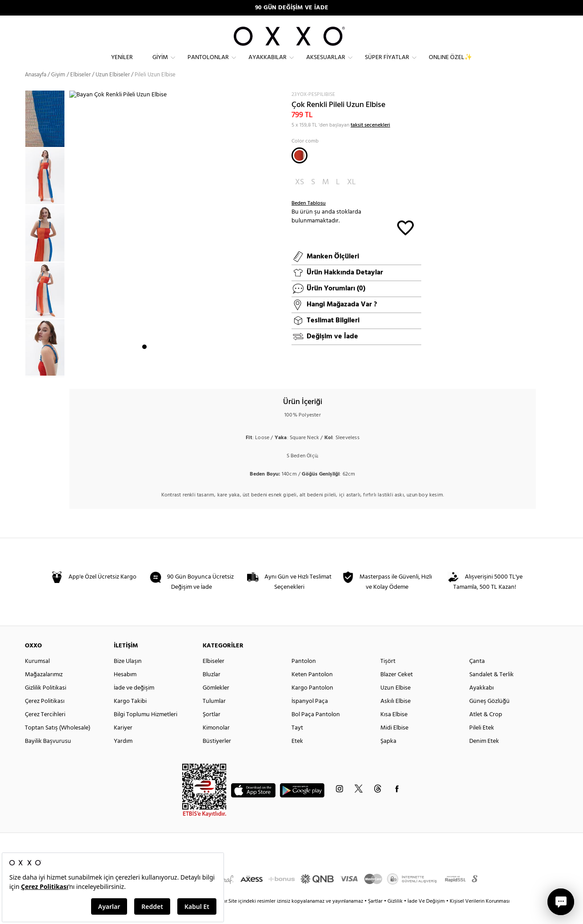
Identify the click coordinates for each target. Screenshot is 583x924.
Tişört (388, 677)
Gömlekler (216, 704)
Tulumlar (214, 717)
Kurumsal (37, 677)
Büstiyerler (217, 757)
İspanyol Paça (310, 717)
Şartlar (376, 917)
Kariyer (123, 744)
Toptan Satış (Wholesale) (58, 744)
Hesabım (125, 691)
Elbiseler (80, 91)
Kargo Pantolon (312, 704)
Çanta (477, 677)
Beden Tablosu (309, 219)
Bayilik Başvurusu (48, 757)
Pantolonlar (208, 65)
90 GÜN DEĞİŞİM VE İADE (292, 8)
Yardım (123, 757)
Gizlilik (396, 917)
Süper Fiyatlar (387, 65)
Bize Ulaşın (128, 677)
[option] (47, 192)
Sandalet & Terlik (491, 691)
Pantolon (304, 677)
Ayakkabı (481, 704)
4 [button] (168, 369)
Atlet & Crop (486, 731)
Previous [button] (18, 250)
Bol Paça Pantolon (316, 731)
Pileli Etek (482, 744)
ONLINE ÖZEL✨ (450, 65)
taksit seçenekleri (370, 141)
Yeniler (122, 65)
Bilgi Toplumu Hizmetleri (146, 731)
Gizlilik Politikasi (46, 704)
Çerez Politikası (45, 717)
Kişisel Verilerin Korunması (480, 917)
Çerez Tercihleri (45, 731)
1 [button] (144, 369)
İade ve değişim (134, 704)
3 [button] (160, 369)
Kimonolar (216, 744)
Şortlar (212, 731)
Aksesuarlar (326, 65)
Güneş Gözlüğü (489, 717)
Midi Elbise (394, 744)
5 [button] (176, 369)
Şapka (388, 757)
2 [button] (152, 369)
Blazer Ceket (397, 691)
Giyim (160, 65)
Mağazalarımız (44, 691)
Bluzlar (212, 691)
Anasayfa (36, 91)
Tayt (297, 744)
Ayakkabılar (268, 65)
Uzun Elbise (395, 704)
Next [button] (74, 245)
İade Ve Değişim (426, 917)
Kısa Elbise (394, 731)
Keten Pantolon (312, 691)
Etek (297, 757)
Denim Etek (484, 757)
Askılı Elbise (395, 717)
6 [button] (184, 369)
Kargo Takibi (130, 717)
